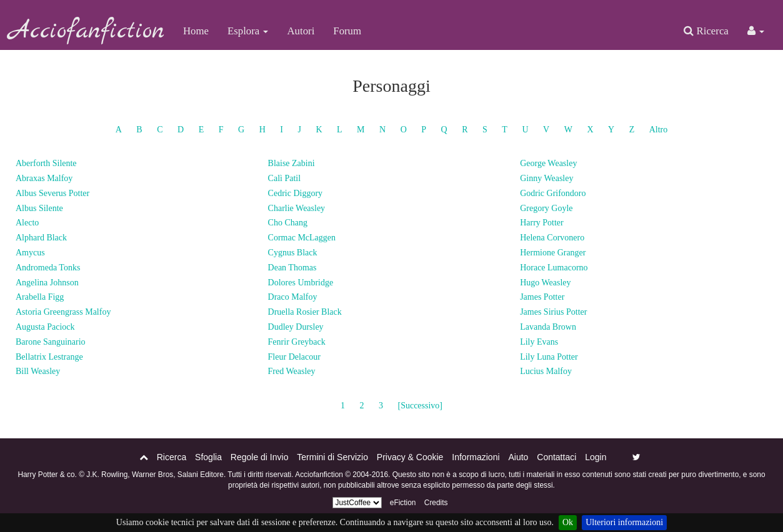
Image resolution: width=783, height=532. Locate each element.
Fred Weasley (292, 371)
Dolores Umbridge (301, 283)
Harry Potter (542, 223)
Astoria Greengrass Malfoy (63, 312)
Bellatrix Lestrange (49, 357)
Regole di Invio (260, 457)
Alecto (27, 223)
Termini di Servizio (332, 457)
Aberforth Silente (46, 163)
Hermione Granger (553, 253)
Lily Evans (539, 342)
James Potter (542, 297)
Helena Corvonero (552, 238)
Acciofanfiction (87, 31)
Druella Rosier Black (305, 312)
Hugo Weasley (545, 283)
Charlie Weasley (297, 208)
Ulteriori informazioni (624, 522)
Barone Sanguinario (51, 342)
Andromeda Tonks (48, 268)
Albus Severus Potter (52, 193)
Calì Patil (285, 178)
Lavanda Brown (548, 327)
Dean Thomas (292, 268)
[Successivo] (420, 406)
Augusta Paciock (45, 327)
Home (196, 31)
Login (596, 457)
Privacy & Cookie (410, 457)
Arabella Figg (40, 297)
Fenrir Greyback (297, 342)
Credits (436, 503)
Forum (347, 31)
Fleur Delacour (294, 357)
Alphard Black (41, 238)
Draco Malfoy (293, 297)
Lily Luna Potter (549, 357)
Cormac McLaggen (302, 238)
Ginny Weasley (546, 178)
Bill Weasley (38, 371)
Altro (659, 130)
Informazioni (476, 457)
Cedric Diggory (295, 193)
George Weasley (548, 163)
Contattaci (556, 457)
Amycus (30, 253)
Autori (301, 31)
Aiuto (518, 457)
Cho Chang (288, 223)
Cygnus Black (293, 253)
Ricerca (706, 31)
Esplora (248, 31)
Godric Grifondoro (553, 193)
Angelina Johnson (47, 283)
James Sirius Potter (553, 312)
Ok (568, 522)
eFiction (403, 503)
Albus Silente (39, 208)
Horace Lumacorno (554, 268)
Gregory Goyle (546, 208)
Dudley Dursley (296, 327)
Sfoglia (208, 457)
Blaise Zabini (292, 163)
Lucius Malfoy (546, 371)
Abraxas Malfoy (44, 178)
